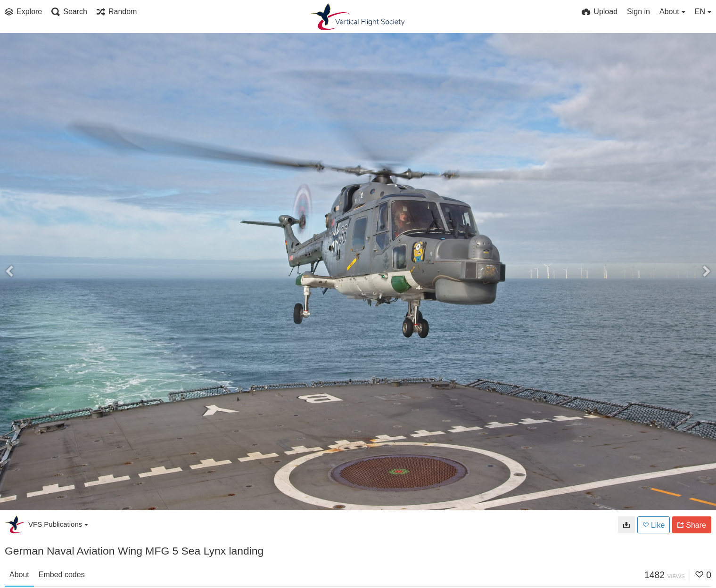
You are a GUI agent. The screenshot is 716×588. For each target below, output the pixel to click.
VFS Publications (58, 524)
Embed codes (62, 575)
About (19, 575)
